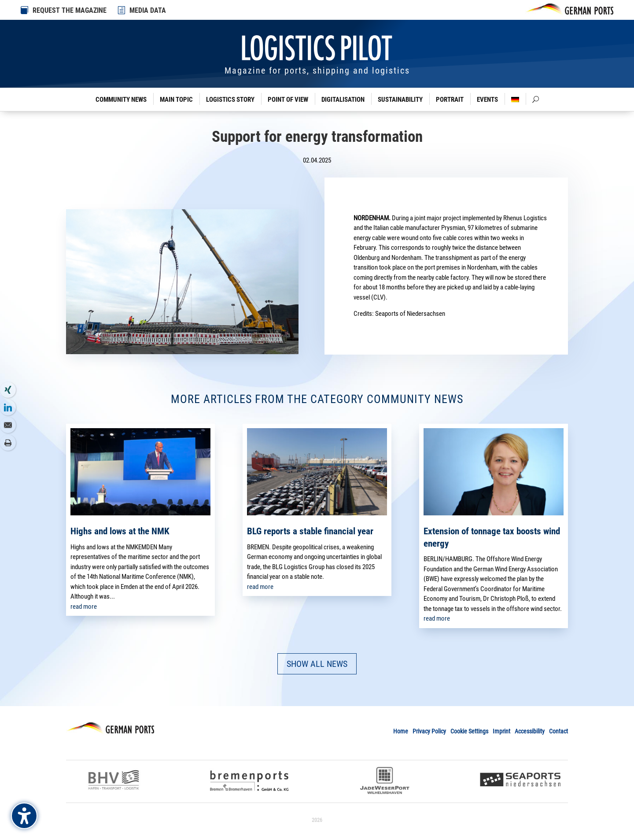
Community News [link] (121, 100)
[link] (122, 10)
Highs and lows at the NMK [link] (120, 531)
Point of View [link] (288, 100)
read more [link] (84, 607)
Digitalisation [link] (343, 100)
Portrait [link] (450, 100)
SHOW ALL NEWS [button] (317, 664)
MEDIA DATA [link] (148, 10)
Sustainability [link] (400, 100)
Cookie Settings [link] (469, 731)
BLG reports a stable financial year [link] (310, 531)
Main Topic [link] (176, 100)
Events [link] (487, 100)
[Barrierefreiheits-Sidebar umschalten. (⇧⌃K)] (24, 816)
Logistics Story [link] (230, 100)
